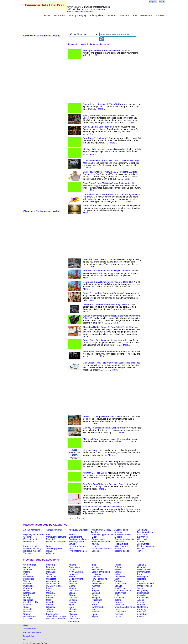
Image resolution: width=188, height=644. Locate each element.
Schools (95, 551)
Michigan (96, 567)
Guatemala (142, 607)
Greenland (119, 598)
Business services (123, 534)
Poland (49, 605)
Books (72, 534)
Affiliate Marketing (32, 530)
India (94, 565)
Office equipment (54, 549)
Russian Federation (55, 619)
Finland (72, 595)
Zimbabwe (142, 614)
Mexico (72, 588)
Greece (95, 595)
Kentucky (73, 574)
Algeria (141, 600)
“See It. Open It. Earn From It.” (98, 127)
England (27, 591)
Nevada (27, 584)
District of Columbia (101, 572)
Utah (117, 579)
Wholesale (51, 553)
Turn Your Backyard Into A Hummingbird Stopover (107, 271)
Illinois (72, 569)
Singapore (28, 600)
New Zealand (121, 588)
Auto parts (142, 530)
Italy (94, 588)
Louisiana (96, 574)
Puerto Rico (29, 586)
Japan (72, 593)
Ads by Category (78, 15)
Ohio (26, 574)
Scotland (96, 612)
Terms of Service (30, 629)
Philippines (97, 600)
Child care (142, 534)
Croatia (72, 602)
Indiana (27, 572)
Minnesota (51, 579)
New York (51, 569)
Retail (49, 551)
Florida (118, 565)
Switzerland (97, 607)
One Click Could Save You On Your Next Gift (104, 259)
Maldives (73, 614)
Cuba (26, 607)
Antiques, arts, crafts (79, 530)
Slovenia (73, 609)
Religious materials (32, 551)
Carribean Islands (123, 591)
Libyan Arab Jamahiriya (74, 620)
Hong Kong (143, 591)
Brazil (26, 595)
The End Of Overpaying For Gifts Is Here (103, 416)
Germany (28, 588)
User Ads (125, 15)
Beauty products (145, 532)
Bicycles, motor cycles (34, 534)
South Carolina (76, 579)
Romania (28, 609)
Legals (49, 546)
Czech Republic (31, 602)
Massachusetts (144, 569)
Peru (94, 609)
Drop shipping (75, 537)
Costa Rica (74, 591)
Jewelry (95, 544)
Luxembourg (143, 593)
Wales (117, 609)
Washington (143, 577)
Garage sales (98, 539)
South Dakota (121, 584)
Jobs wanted (143, 544)
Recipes (141, 549)
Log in (162, 2)
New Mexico (29, 577)
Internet (141, 542)
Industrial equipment (101, 542)
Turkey (49, 612)
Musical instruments (147, 546)
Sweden (96, 602)
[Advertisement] (76, 25)
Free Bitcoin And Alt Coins (95, 462)
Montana (96, 577)
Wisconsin (28, 581)
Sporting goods (122, 551)
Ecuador (141, 602)
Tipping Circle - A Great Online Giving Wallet (104, 149)
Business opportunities (102, 534)
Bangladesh (143, 598)
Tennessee (120, 577)
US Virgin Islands (54, 586)
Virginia (118, 581)
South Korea (120, 612)
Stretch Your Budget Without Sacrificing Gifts (104, 507)
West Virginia (52, 581)
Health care (29, 542)
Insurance (119, 542)
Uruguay (27, 614)
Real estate (120, 549)
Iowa (139, 574)
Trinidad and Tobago (56, 616)
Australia (96, 586)
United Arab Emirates (125, 607)
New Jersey (97, 569)
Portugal (27, 598)
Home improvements (56, 542)
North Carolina (76, 572)
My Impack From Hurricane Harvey (100, 439)
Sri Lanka (28, 619)
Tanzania (119, 614)
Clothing (27, 537)
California (51, 565)
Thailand (73, 612)
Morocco (141, 605)
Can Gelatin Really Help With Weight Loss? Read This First (111, 363)
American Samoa (145, 584)
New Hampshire (99, 579)
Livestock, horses (77, 546)
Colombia (142, 595)
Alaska (27, 567)
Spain (140, 588)
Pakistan (27, 612)
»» (83, 518)
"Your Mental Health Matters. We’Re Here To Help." (107, 495)
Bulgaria (73, 600)
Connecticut (75, 567)
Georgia (141, 567)
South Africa (120, 593)
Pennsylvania (144, 572)
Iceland (118, 600)
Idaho (117, 574)
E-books (118, 537)
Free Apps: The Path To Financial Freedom (103, 51)
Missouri (73, 581)
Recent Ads (60, 15)
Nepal (94, 614)
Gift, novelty (143, 539)
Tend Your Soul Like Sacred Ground (100, 206)
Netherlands (29, 593)
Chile (49, 600)
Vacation (27, 553)
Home (47, 15)
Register (153, 2)
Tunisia (118, 616)
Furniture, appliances (79, 539)
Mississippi (29, 579)
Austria (49, 598)
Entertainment (30, 539)
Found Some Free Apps (94, 340)
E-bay (94, 537)
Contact (160, 15)
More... (98, 55)
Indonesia (119, 605)
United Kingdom (145, 586)
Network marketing (32, 549)
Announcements (54, 530)
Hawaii (118, 569)
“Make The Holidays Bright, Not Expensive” (104, 293)
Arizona (73, 565)
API (135, 15)
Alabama (141, 565)
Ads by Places (97, 15)
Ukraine (73, 616)
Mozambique (30, 616)
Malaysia (50, 593)
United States (30, 565)
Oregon (141, 581)
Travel (140, 551)
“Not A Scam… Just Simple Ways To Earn (103, 104)
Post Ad (112, 15)
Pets (71, 549)
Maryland (51, 572)
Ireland (49, 602)
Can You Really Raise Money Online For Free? (105, 428)
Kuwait (140, 616)
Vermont (73, 584)
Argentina (51, 595)
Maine (72, 577)
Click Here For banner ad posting (42, 36)
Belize (95, 605)
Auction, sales (121, 530)
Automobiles (120, 532)
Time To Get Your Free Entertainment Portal (104, 351)
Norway (27, 605)
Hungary (96, 598)
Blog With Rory (90, 450)
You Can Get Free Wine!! (95, 473)
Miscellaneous (121, 546)
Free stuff (51, 539)
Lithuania (51, 607)
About (25, 625)
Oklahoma (51, 577)
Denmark (96, 593)
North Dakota (52, 584)
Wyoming (96, 581)
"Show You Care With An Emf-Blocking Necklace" (107, 305)
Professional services (102, 549)
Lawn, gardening (31, 546)
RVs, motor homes (78, 551)
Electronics (142, 537)
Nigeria (95, 616)
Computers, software (56, 537)
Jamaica (73, 598)
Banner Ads (146, 15)
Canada (118, 586)
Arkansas (28, 569)
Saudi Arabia (52, 614)
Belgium (96, 591)
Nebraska (142, 579)
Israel (72, 607)
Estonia (118, 602)
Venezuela (142, 612)
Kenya (49, 591)
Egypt (72, 605)
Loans (95, 546)
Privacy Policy (29, 636)
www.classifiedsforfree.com (80, 12)
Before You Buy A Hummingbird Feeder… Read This (108, 282)
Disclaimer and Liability (32, 632)
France (49, 588)
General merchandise (125, 539)
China (117, 595)
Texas (49, 574)
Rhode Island (98, 584)
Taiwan (49, 609)
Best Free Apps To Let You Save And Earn (103, 484)
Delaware (51, 567)
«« (69, 518)
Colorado (119, 567)
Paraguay (142, 609)
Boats (49, 534)
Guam (72, 586)
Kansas (118, 572)
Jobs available (121, 544)
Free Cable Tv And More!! (95, 138)
